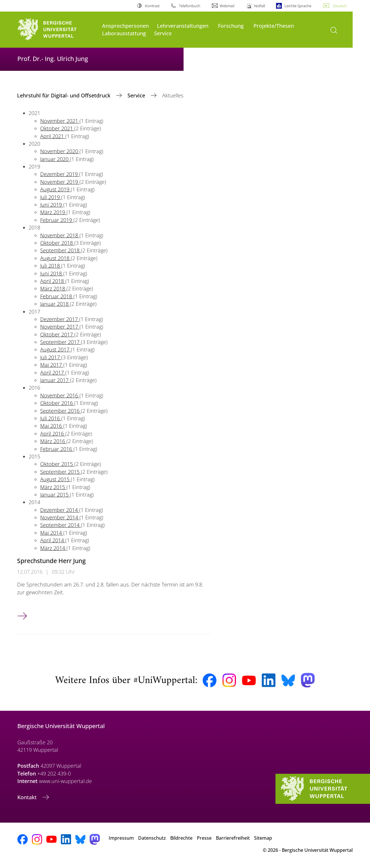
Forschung (231, 26)
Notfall (260, 6)
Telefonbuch (190, 6)
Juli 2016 (51, 418)
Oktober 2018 (57, 243)
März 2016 (53, 441)
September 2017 (61, 342)
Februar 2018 (57, 296)
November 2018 (60, 235)
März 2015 (53, 487)
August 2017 (55, 349)
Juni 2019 (52, 205)
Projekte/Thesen (274, 26)
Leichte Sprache (298, 6)
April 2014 (53, 540)
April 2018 (53, 281)
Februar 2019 (57, 220)
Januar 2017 (55, 380)
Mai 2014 (52, 533)
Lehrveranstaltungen (183, 26)
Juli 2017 (51, 357)
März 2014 (53, 548)
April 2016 (53, 434)
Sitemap (263, 838)
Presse (204, 838)
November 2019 (60, 182)
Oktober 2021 (57, 128)
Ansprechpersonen (125, 26)
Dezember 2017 (60, 319)
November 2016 (60, 395)
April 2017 (53, 373)
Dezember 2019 (60, 174)
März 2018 (53, 288)
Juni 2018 (52, 273)
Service (163, 33)
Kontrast (152, 6)
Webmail (227, 6)
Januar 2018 (55, 304)
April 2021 (53, 136)
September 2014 (61, 525)
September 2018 (61, 250)
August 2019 (55, 189)
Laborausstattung (124, 33)
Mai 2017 (52, 365)
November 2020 (60, 151)
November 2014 (60, 517)
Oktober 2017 (57, 334)
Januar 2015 (55, 495)
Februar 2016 (57, 449)
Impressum (121, 838)
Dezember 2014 (60, 510)
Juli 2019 (51, 197)
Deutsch (340, 6)
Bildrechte (181, 838)
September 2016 (61, 411)
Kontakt (28, 797)
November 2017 (60, 327)
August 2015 (55, 479)
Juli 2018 (51, 266)
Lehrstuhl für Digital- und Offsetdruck (64, 95)
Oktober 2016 (57, 403)
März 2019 (53, 212)
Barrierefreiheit (233, 838)
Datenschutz (152, 838)
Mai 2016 (52, 426)
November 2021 (60, 121)
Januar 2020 (55, 159)
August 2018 (55, 258)
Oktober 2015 (57, 464)
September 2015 (61, 472)
